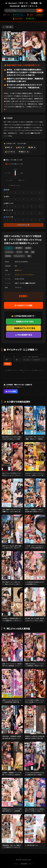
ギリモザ (19, 252)
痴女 (29, 256)
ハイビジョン (9, 252)
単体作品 (8, 256)
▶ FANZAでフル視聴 (23, 305)
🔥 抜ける (20, 148)
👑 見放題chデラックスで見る (23, 328)
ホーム (16, 864)
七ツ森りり (9, 248)
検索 (40, 10)
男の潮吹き (19, 248)
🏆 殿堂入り (24, 152)
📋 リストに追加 (11, 391)
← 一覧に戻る (8, 27)
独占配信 (28, 248)
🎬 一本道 (30, 15)
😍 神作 (9, 148)
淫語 (33, 252)
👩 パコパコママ (18, 19)
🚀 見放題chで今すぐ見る (24, 321)
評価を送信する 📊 (23, 225)
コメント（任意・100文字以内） (31, 357)
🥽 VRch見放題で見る (24, 335)
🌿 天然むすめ (30, 19)
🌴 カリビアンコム (18, 15)
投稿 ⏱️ (8, 364)
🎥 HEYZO (39, 15)
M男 (27, 252)
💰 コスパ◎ (10, 152)
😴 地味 (32, 148)
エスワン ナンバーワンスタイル (24, 275)
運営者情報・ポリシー (27, 864)
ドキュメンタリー (19, 256)
